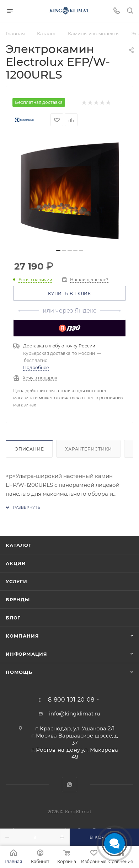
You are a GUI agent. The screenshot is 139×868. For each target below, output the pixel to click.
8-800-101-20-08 (71, 700)
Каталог (19, 545)
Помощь (19, 672)
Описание (29, 451)
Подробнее (36, 370)
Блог (13, 618)
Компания (22, 636)
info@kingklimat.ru (75, 713)
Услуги (17, 581)
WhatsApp (69, 785)
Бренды (18, 600)
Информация (26, 654)
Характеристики (88, 451)
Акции (16, 563)
